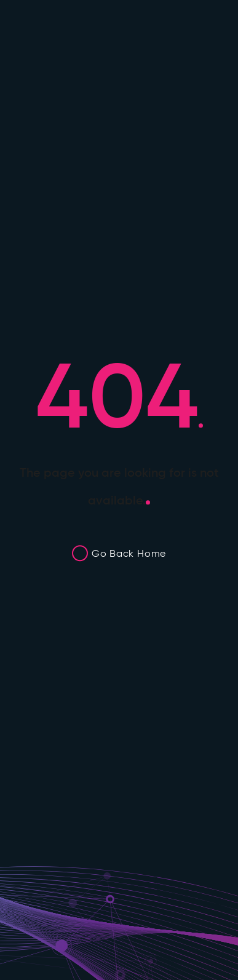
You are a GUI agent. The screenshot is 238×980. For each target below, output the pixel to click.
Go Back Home (129, 553)
